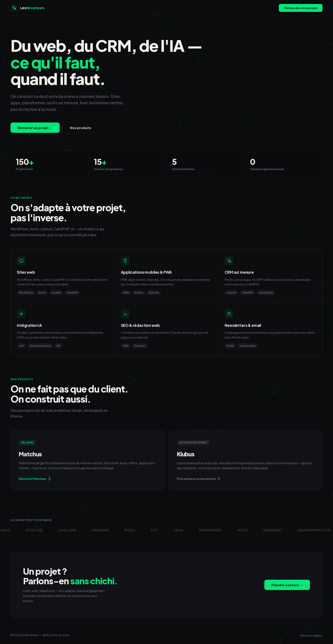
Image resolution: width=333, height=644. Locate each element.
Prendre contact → (287, 585)
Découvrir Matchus (34, 479)
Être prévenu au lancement (199, 479)
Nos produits (81, 128)
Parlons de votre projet (301, 8)
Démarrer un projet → (35, 128)
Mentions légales (311, 636)
